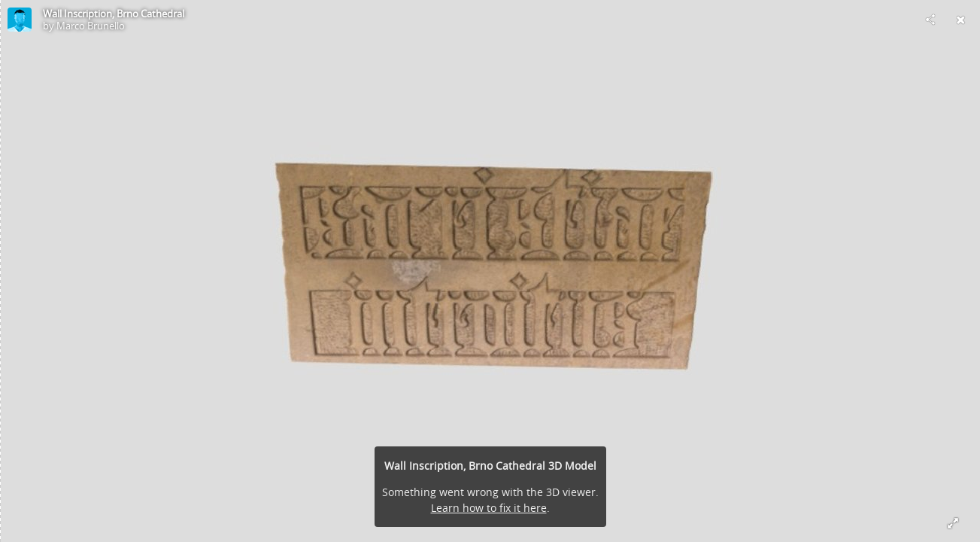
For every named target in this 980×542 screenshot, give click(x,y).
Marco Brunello (91, 26)
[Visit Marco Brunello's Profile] (20, 20)
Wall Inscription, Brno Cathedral (114, 14)
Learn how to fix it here (489, 508)
